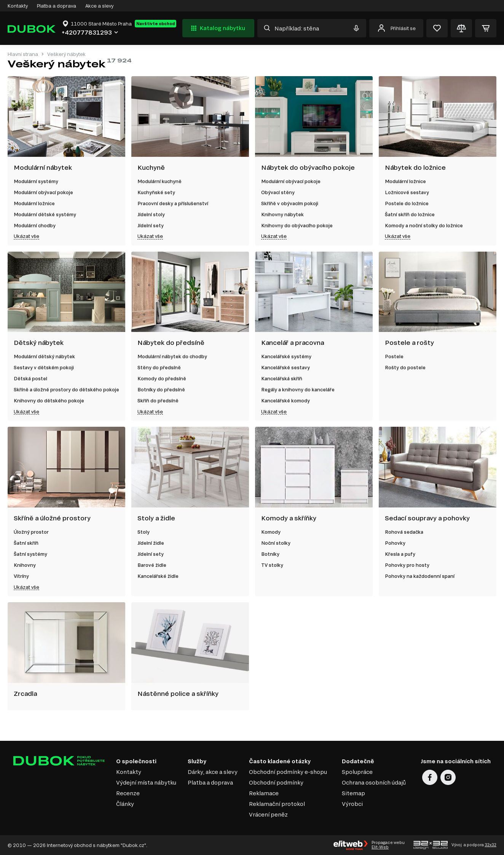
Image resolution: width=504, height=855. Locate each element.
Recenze (128, 793)
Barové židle (152, 565)
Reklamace (264, 793)
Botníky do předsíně (161, 389)
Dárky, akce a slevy (213, 772)
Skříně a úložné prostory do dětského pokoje (66, 389)
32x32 (490, 845)
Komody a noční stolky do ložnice (424, 225)
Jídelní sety (151, 225)
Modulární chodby (35, 225)
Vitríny (21, 576)
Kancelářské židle (158, 576)
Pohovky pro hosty (407, 565)
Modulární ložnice (34, 203)
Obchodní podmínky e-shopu (288, 772)
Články (125, 804)
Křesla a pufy (400, 554)
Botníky (270, 554)
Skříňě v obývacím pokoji (290, 203)
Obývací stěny (278, 192)
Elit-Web (380, 847)
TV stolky (272, 565)
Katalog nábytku (217, 28)
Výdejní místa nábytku (146, 782)
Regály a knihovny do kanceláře (298, 389)
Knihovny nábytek (282, 214)
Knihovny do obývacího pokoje (297, 225)
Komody (271, 532)
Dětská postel (30, 378)
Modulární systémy (36, 181)
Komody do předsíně (162, 378)
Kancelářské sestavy (285, 367)
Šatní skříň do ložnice (410, 214)
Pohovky (395, 543)
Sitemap (353, 793)
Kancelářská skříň (282, 378)
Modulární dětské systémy (45, 214)
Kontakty (18, 6)
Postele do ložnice (407, 203)
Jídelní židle (151, 543)
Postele (394, 356)
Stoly (144, 532)
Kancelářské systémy (286, 356)
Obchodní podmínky (276, 782)
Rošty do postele (405, 367)
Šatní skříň (26, 543)
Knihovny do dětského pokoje (49, 400)
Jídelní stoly (151, 214)
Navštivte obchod (156, 24)
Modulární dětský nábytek (44, 356)
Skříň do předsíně (158, 400)
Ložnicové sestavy (407, 192)
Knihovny (25, 565)
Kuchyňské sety (156, 192)
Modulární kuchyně (159, 181)
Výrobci (352, 804)
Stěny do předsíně (159, 367)
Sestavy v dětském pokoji (44, 367)
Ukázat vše (26, 236)
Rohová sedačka (404, 532)
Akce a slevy (99, 6)
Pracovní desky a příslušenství (173, 203)
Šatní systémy (30, 554)
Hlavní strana (23, 54)
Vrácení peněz (268, 814)
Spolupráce (357, 772)
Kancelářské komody (285, 400)
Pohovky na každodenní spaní (420, 576)
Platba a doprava (57, 6)
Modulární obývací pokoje (43, 192)
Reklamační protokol (277, 804)
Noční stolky (276, 543)
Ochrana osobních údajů (374, 782)
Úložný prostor (31, 532)
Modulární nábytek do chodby (172, 356)
